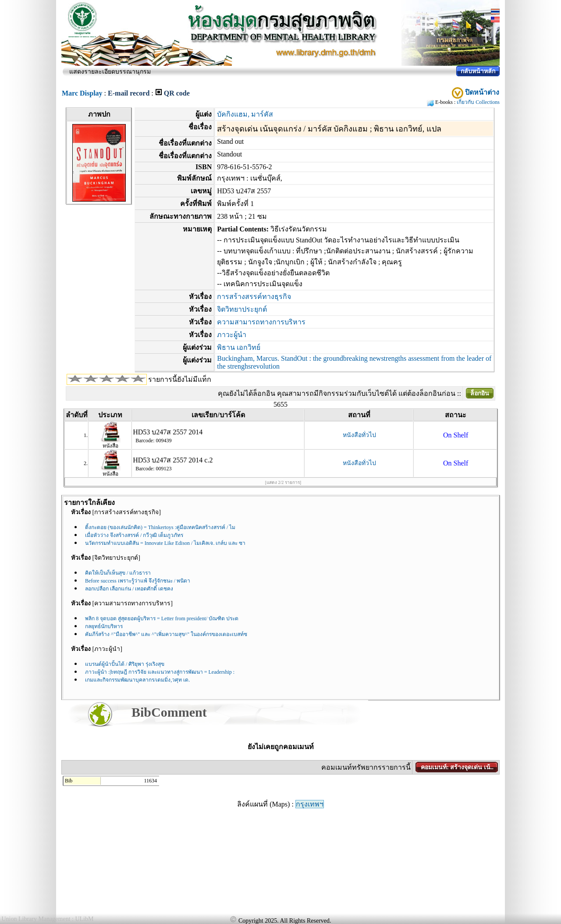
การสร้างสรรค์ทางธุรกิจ (254, 297)
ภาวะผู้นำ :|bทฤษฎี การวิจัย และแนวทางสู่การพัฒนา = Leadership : (160, 672)
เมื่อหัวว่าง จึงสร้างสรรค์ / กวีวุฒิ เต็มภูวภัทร (134, 535)
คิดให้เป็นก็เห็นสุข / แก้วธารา (118, 573)
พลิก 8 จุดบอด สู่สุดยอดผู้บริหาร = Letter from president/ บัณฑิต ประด (162, 618)
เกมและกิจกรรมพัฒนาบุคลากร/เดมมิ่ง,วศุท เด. (137, 680)
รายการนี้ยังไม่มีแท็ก (180, 379)
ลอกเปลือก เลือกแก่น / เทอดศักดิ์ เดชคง (129, 589)
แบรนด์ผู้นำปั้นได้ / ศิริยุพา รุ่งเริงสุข (125, 664)
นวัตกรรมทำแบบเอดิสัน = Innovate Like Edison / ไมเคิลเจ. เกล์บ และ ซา (165, 543)
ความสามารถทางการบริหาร (261, 322)
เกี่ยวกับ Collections (478, 102)
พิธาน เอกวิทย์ (239, 347)
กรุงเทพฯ (310, 804)
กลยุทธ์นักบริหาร (104, 626)
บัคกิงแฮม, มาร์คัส (245, 114)
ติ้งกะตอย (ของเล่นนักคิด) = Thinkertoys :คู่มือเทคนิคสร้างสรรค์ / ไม (160, 527)
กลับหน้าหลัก (478, 71)
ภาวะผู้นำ (232, 335)
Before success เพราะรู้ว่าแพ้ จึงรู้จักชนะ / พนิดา (138, 581)
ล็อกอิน (480, 393)
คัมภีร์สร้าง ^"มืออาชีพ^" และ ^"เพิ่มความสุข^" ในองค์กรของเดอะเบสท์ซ (166, 634)
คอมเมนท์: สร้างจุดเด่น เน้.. (457, 767)
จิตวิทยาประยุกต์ (242, 309)
